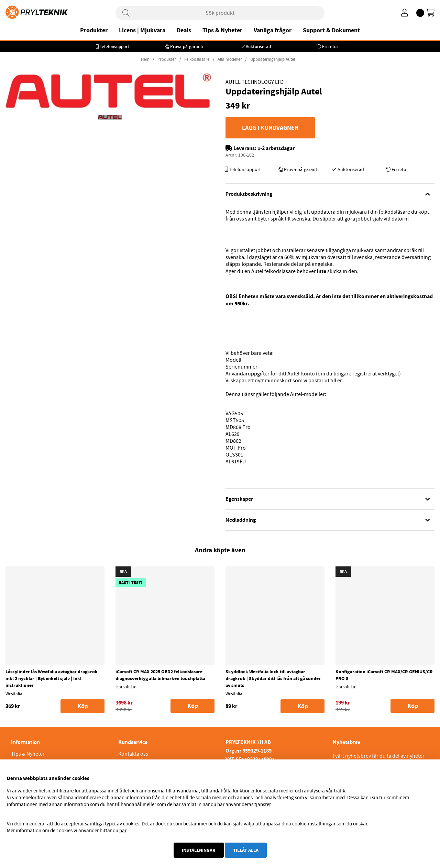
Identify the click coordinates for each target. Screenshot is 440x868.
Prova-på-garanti (187, 47)
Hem (145, 59)
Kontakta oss (133, 754)
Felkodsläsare (197, 59)
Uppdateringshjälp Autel (273, 59)
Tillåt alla (246, 850)
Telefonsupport (114, 47)
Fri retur (330, 47)
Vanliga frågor (273, 30)
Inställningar (199, 850)
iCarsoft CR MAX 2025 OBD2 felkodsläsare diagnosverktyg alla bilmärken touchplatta (160, 675)
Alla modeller (230, 59)
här (123, 831)
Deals (184, 30)
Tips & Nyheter (222, 30)
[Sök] (220, 13)
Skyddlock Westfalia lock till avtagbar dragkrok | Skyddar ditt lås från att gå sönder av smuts (273, 678)
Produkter (94, 30)
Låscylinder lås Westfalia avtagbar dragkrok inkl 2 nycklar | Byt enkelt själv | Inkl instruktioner (52, 678)
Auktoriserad (258, 47)
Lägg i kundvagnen (270, 128)
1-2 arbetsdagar (276, 148)
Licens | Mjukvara (142, 30)
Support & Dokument (331, 30)
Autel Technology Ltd (255, 82)
